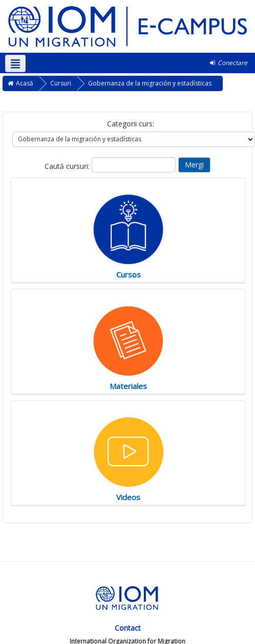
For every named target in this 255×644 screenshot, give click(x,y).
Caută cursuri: (68, 166)
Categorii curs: (131, 124)
